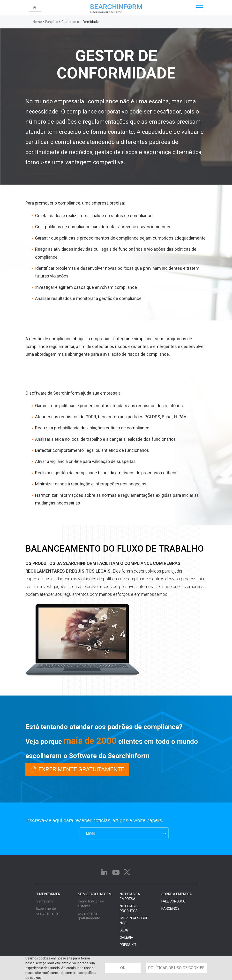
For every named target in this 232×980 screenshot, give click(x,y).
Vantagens (45, 901)
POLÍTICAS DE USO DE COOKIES (176, 968)
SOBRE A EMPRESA (177, 894)
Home (37, 22)
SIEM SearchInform (95, 894)
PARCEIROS (170, 909)
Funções (52, 22)
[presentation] (49, 833)
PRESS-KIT (128, 945)
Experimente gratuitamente (81, 769)
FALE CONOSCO (173, 901)
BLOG (124, 930)
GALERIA (127, 937)
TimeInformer (48, 894)
